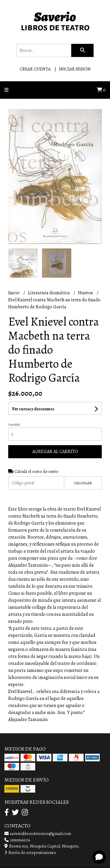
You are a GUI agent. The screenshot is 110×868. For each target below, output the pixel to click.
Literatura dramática (49, 293)
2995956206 (17, 840)
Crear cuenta (35, 69)
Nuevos (86, 293)
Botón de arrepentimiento (30, 853)
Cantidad (14, 425)
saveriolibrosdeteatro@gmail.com (38, 834)
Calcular (83, 483)
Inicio (14, 293)
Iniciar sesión (75, 69)
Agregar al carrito (55, 452)
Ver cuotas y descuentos (33, 409)
